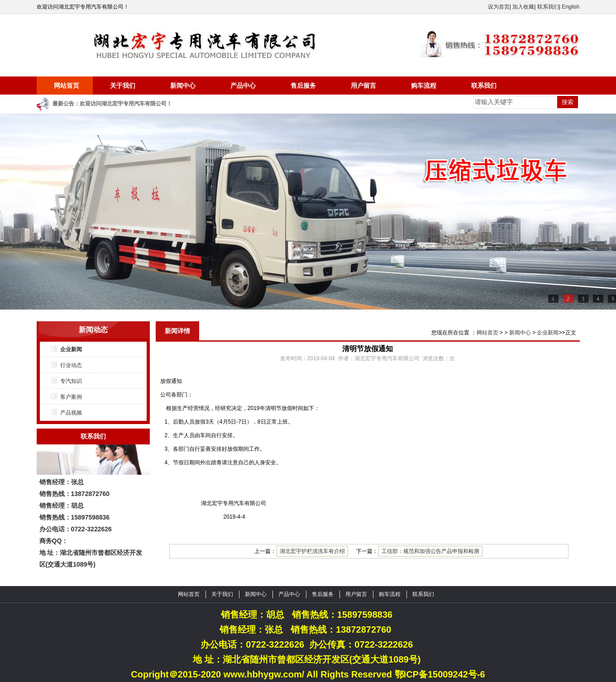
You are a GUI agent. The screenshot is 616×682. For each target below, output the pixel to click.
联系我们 (548, 7)
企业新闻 (71, 349)
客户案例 (71, 397)
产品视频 (71, 413)
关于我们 (123, 86)
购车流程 (424, 86)
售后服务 (303, 86)
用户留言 (363, 86)
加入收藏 (523, 7)
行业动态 (71, 365)
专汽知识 (71, 381)
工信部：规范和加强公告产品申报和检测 (430, 551)
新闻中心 (183, 86)
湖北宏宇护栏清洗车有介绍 (312, 551)
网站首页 (67, 86)
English (571, 7)
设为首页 (499, 7)
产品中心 (243, 86)
